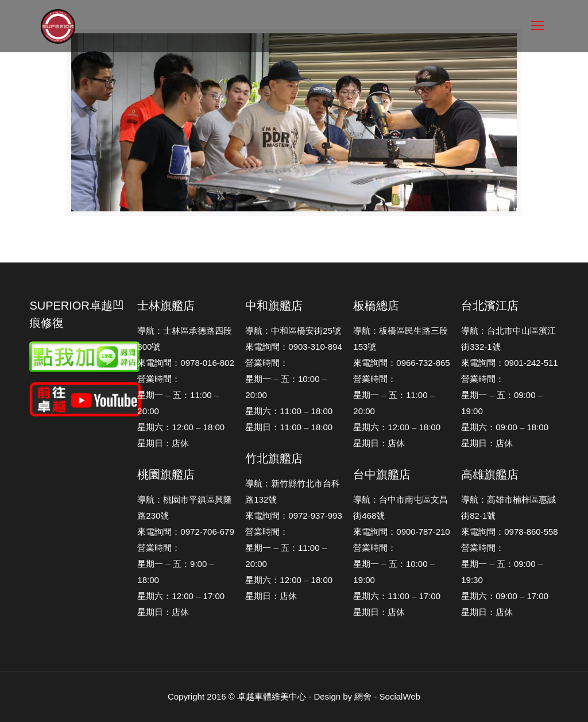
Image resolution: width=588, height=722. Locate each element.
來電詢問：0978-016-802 (185, 363)
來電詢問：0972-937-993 (293, 516)
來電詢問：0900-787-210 (401, 532)
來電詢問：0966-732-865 (401, 363)
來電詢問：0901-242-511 (509, 363)
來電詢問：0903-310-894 (293, 347)
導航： (474, 331)
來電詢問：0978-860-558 (509, 532)
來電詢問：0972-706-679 (185, 532)
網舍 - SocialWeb (387, 696)
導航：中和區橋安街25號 (293, 331)
